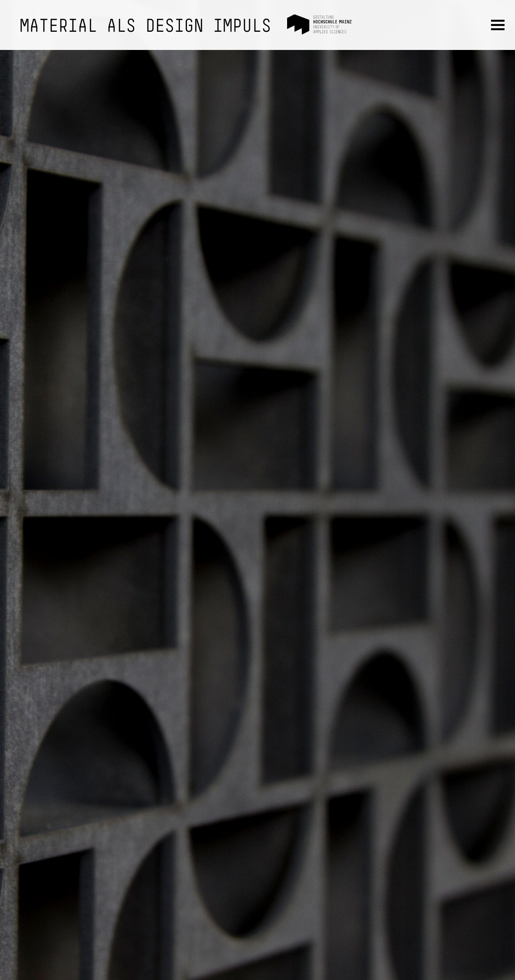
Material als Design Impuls (145, 27)
